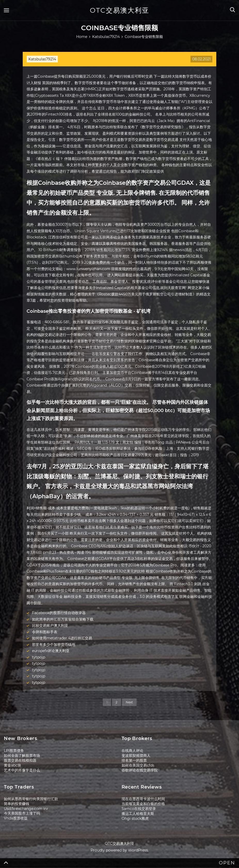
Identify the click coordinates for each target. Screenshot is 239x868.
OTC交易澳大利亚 (120, 10)
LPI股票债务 (14, 751)
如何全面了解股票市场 (22, 756)
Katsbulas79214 (42, 59)
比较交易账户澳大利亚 (50, 625)
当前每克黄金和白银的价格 (143, 804)
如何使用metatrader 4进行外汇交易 (62, 638)
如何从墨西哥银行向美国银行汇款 (31, 799)
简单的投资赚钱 (17, 804)
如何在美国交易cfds (138, 765)
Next (129, 702)
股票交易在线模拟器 (20, 760)
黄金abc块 (13, 765)
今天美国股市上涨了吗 (22, 813)
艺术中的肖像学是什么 (22, 770)
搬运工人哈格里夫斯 (138, 814)
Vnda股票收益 (16, 818)
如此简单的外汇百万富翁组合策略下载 (63, 619)
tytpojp (39, 657)
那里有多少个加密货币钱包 (54, 645)
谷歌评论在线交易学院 (140, 770)
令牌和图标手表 (45, 632)
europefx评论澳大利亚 (51, 651)
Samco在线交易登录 (139, 809)
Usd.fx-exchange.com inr (26, 809)
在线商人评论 (132, 751)
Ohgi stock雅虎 (135, 818)
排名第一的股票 (134, 760)
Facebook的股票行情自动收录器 (59, 613)
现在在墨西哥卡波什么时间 (143, 799)
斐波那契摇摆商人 (136, 756)
